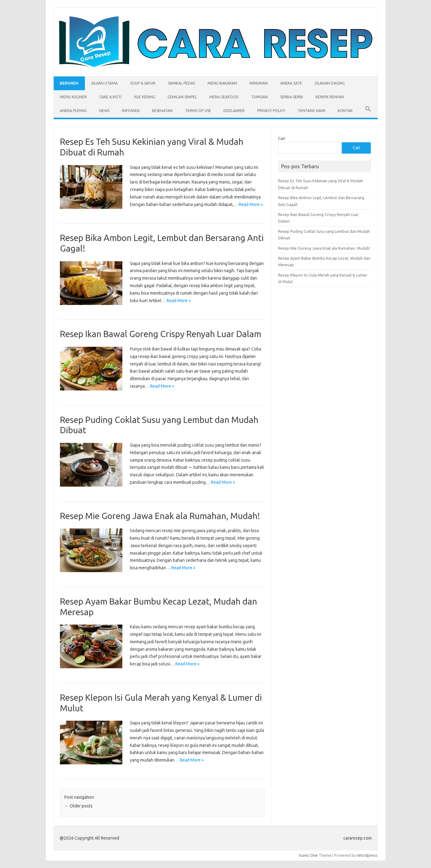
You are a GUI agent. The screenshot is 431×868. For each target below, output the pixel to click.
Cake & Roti (110, 97)
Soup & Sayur (143, 83)
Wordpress (367, 855)
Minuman (259, 83)
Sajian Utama (104, 83)
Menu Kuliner (73, 97)
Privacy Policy (271, 111)
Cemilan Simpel (182, 97)
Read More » (251, 204)
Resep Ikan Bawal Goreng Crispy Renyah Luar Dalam (161, 334)
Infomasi (131, 111)
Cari (282, 138)
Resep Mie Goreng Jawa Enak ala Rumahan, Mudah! (160, 516)
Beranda (69, 83)
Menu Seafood (224, 97)
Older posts (78, 806)
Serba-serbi (292, 97)
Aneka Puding (73, 111)
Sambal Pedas (181, 83)
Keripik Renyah (330, 97)
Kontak (345, 111)
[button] (368, 111)
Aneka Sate (291, 83)
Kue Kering (145, 97)
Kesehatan (162, 111)
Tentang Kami (311, 111)
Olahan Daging (330, 83)
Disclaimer (234, 111)
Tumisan (260, 97)
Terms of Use (198, 111)
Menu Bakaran (222, 83)
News (104, 111)
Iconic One (308, 855)
